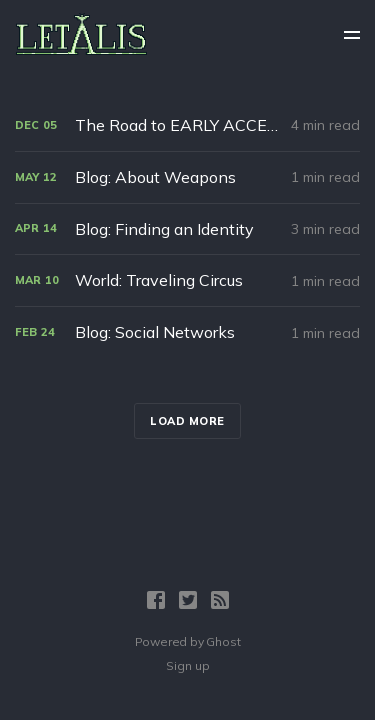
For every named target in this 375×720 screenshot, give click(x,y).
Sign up (188, 665)
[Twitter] (188, 600)
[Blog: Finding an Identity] (187, 229)
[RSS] (220, 600)
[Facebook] (156, 600)
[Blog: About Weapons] (187, 177)
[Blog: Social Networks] (187, 332)
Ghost (223, 641)
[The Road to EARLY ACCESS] (187, 125)
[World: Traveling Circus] (187, 280)
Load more (187, 421)
